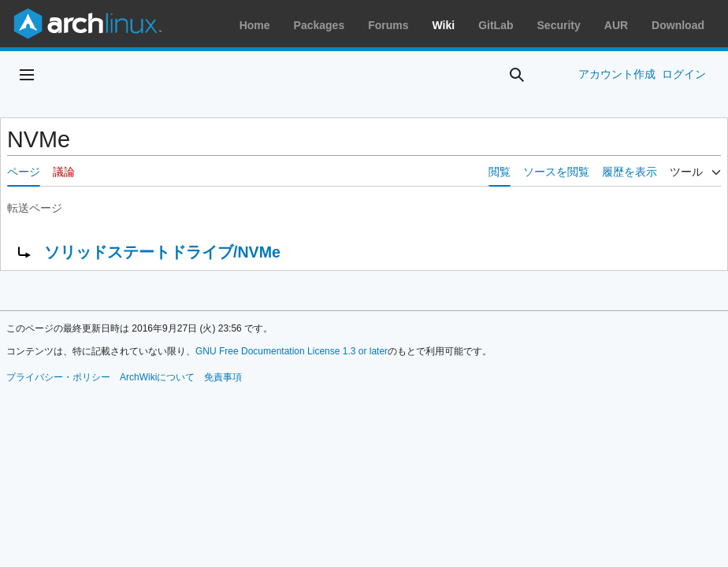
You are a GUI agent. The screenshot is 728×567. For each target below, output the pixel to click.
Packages (319, 25)
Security (559, 25)
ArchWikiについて (157, 377)
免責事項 (223, 377)
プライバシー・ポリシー (58, 377)
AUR (616, 25)
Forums (388, 25)
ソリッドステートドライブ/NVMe (162, 252)
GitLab (496, 25)
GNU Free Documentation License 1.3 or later (292, 351)
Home (255, 25)
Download (678, 25)
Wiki (444, 25)
